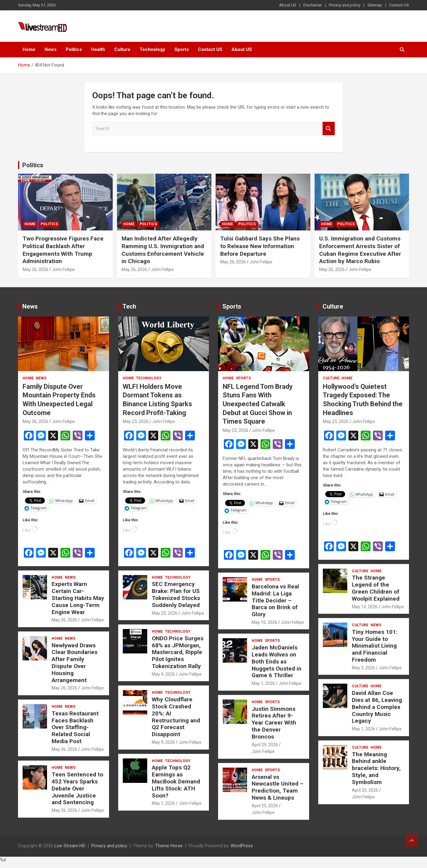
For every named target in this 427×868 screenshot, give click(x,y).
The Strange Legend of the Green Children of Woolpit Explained (376, 588)
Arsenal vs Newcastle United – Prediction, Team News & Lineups (278, 787)
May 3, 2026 (363, 668)
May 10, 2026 (265, 622)
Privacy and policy (345, 5)
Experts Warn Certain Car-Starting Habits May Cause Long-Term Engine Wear (78, 598)
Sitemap (375, 5)
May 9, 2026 (163, 674)
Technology (152, 49)
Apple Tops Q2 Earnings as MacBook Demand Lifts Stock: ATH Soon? (176, 781)
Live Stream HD (70, 846)
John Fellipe (63, 269)
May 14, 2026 (365, 607)
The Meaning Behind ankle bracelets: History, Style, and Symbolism (376, 768)
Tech (129, 306)
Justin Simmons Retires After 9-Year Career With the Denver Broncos (274, 723)
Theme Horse (169, 846)
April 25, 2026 (265, 806)
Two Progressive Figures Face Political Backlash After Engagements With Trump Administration (63, 250)
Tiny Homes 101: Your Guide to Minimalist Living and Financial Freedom (375, 646)
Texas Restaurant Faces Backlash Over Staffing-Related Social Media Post (75, 727)
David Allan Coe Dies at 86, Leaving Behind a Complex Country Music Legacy (377, 707)
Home (29, 49)
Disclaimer (313, 5)
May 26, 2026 (35, 269)
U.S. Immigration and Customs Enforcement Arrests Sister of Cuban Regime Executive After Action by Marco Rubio (360, 250)
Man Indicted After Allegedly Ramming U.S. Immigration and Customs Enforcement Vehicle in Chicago (163, 250)
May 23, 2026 (136, 421)
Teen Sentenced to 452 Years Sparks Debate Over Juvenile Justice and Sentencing (77, 788)
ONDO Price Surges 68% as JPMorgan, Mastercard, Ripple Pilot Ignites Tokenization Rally (178, 652)
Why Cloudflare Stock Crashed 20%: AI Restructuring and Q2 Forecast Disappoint (176, 717)
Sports (182, 49)
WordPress (242, 846)
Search (329, 129)
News (51, 49)
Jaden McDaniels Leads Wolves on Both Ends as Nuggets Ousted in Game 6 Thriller (277, 661)
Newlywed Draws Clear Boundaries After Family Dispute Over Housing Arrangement (75, 663)
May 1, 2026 (163, 803)
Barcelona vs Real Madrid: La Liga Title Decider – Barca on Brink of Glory (275, 600)
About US (288, 5)
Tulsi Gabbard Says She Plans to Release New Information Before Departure (260, 246)
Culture (122, 49)
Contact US (399, 5)
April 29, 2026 (265, 745)
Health (98, 49)
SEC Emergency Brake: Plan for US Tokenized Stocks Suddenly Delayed (176, 594)
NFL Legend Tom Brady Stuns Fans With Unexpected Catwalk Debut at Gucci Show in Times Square (258, 404)
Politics (74, 49)
